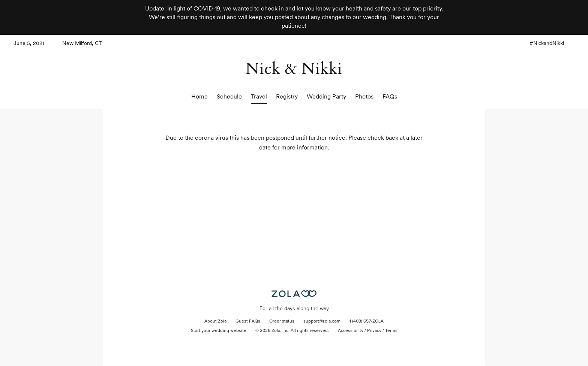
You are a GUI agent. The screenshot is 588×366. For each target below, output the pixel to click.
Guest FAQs (248, 321)
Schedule (229, 96)
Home (199, 96)
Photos (364, 96)
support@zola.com (322, 321)
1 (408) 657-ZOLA (367, 321)
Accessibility (351, 331)
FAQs (390, 96)
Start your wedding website (219, 331)
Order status (282, 321)
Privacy (374, 331)
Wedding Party (326, 96)
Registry (287, 96)
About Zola (215, 321)
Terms (391, 331)
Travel (259, 96)
